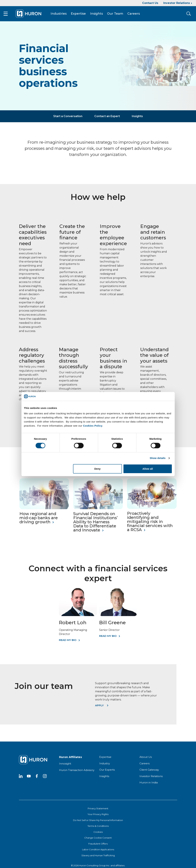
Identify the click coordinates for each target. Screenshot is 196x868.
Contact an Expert (107, 118)
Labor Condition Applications (98, 851)
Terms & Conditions (98, 828)
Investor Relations (177, 3)
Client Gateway (149, 772)
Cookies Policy (93, 426)
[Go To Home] (31, 15)
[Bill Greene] (118, 617)
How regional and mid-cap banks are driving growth (39, 520)
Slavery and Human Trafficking (98, 857)
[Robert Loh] (78, 617)
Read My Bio (68, 642)
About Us (146, 759)
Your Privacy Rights (98, 816)
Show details (158, 458)
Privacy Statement (98, 810)
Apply (99, 707)
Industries (61, 15)
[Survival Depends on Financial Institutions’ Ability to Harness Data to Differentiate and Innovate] (98, 510)
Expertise (81, 15)
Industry (105, 765)
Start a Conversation (68, 118)
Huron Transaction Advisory (77, 772)
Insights (99, 15)
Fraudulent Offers (98, 846)
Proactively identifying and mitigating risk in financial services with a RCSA (150, 523)
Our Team (118, 15)
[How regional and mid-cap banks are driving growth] (44, 510)
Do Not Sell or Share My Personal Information (98, 822)
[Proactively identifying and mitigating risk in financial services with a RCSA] (152, 510)
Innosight (65, 766)
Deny (97, 469)
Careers (136, 15)
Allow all (148, 469)
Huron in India (149, 785)
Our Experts (107, 772)
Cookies (98, 834)
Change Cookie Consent (98, 840)
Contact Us (150, 3)
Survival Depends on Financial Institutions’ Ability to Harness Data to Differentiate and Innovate (95, 524)
